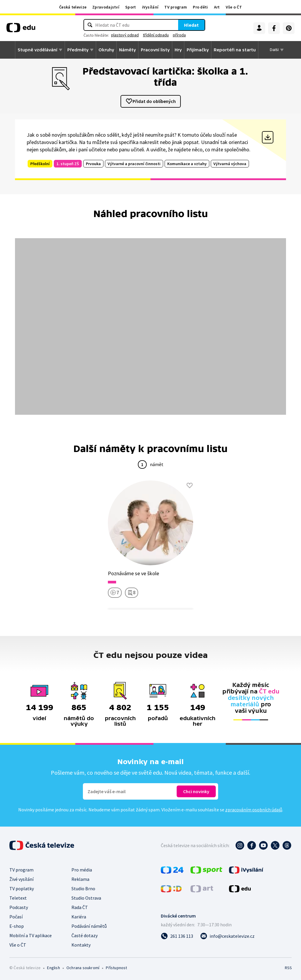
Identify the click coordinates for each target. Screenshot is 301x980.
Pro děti (200, 7)
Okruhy (106, 50)
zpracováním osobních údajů (254, 810)
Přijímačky (198, 50)
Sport (131, 7)
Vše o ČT (234, 7)
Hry (178, 50)
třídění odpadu (156, 35)
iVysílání (150, 7)
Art (217, 7)
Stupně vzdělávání (37, 50)
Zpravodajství (106, 7)
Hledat (191, 25)
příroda (179, 35)
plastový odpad (125, 35)
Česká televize (73, 7)
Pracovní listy (155, 50)
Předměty (78, 50)
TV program (176, 7)
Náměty (127, 50)
